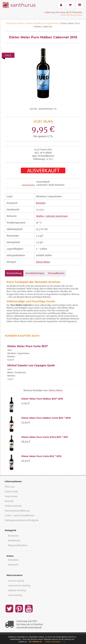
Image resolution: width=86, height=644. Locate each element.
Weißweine (14, 541)
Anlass (10, 556)
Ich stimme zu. (36, 642)
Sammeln (13, 565)
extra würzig (15, 595)
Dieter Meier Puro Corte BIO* (28, 346)
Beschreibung (14, 273)
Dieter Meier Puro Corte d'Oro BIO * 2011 (45, 437)
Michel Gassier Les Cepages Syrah (31, 365)
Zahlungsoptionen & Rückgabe (22, 520)
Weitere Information (53, 642)
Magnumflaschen (18, 545)
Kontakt (9, 501)
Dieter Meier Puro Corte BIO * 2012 (41, 456)
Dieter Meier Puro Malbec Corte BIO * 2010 (46, 418)
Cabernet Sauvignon (57, 216)
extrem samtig (16, 581)
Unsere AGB (11, 492)
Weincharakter (14, 575)
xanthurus (23, 5)
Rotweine (13, 536)
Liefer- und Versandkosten (20, 515)
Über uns (10, 487)
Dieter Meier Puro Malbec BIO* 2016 (42, 399)
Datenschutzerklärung (17, 511)
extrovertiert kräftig (19, 586)
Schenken (13, 560)
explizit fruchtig (17, 590)
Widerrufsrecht (13, 506)
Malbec (40, 216)
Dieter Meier (43, 262)
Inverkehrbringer (35, 273)
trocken (40, 210)
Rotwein (41, 203)
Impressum (11, 496)
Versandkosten (56, 273)
